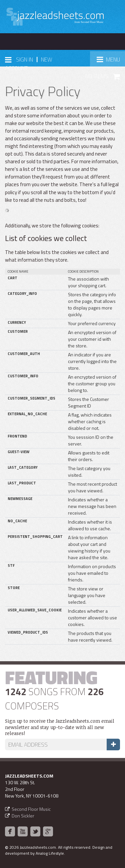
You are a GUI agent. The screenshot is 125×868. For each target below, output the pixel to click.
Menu (111, 61)
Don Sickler (23, 816)
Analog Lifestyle (50, 853)
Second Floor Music (31, 809)
